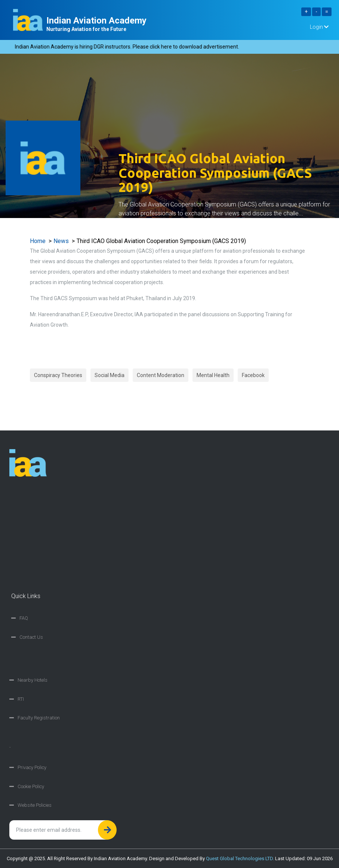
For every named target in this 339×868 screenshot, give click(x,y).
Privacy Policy (32, 767)
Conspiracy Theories (58, 375)
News (61, 241)
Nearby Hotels (33, 680)
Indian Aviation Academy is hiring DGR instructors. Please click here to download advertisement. (129, 47)
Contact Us (31, 637)
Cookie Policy (31, 786)
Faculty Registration (39, 718)
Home (38, 241)
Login (319, 27)
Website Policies (35, 805)
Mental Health (213, 375)
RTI (21, 699)
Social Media (110, 375)
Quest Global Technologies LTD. (240, 858)
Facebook (253, 375)
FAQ (24, 618)
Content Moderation (161, 375)
